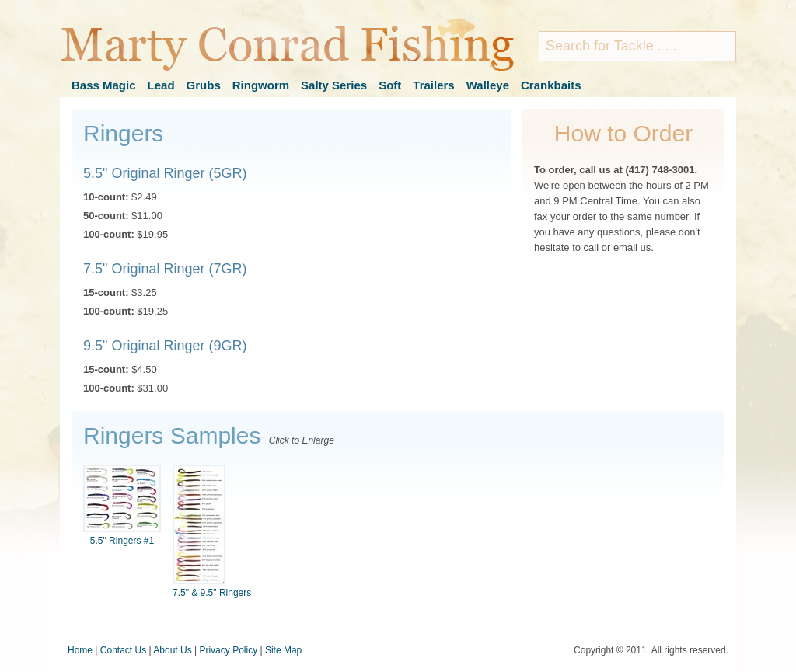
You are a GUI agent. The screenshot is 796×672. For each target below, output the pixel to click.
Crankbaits (551, 85)
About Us (172, 650)
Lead (161, 85)
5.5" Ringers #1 (122, 505)
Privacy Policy (228, 650)
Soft (390, 85)
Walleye (488, 85)
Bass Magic (104, 85)
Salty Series (334, 85)
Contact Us (123, 650)
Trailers (433, 85)
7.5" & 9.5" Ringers (212, 531)
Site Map (283, 650)
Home (80, 650)
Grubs (204, 85)
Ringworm (261, 85)
